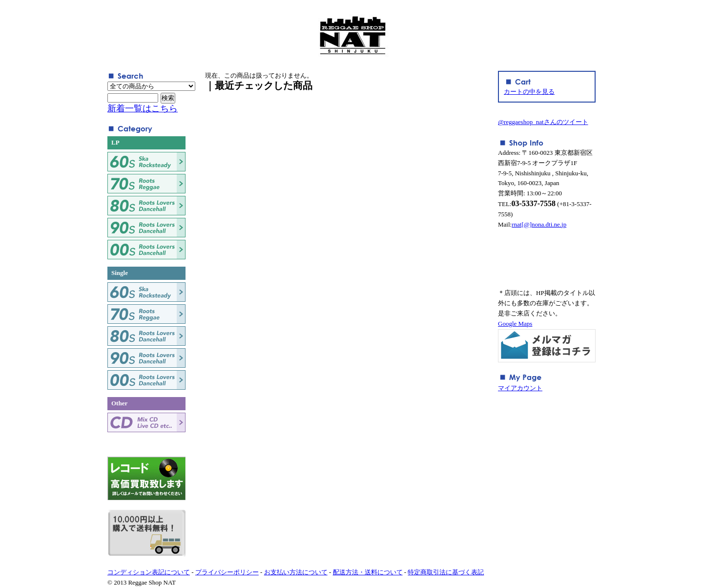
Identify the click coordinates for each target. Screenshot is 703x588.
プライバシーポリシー (227, 572)
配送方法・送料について (368, 572)
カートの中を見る (529, 92)
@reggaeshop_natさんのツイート (543, 122)
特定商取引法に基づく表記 (446, 572)
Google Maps (515, 324)
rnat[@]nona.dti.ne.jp (539, 224)
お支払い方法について (296, 572)
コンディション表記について (149, 572)
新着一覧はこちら (143, 108)
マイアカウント (520, 388)
